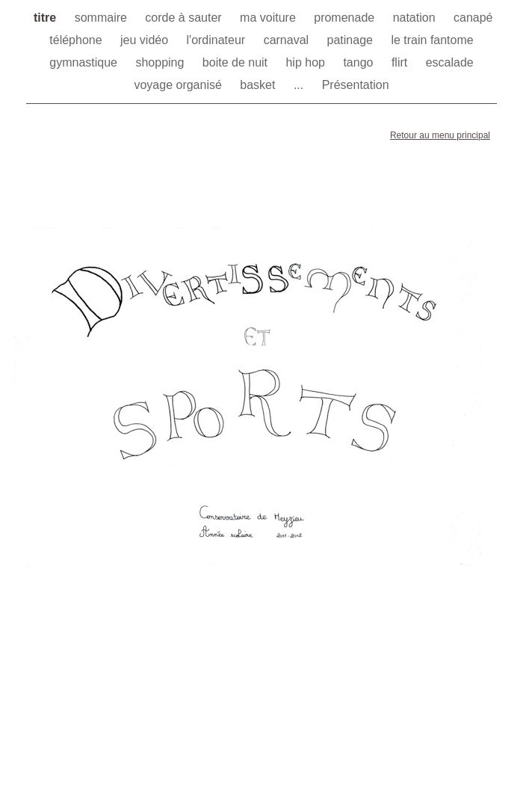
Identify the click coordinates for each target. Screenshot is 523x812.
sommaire (103, 18)
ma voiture (269, 18)
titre (47, 18)
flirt (401, 62)
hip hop (307, 62)
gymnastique (85, 62)
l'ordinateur (218, 40)
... (300, 85)
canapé (473, 18)
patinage (352, 40)
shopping (161, 62)
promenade (346, 18)
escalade (450, 62)
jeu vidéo (146, 40)
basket (259, 85)
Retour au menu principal (440, 135)
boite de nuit (237, 62)
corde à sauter (185, 18)
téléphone (77, 40)
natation (416, 18)
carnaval (288, 40)
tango (359, 62)
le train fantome (432, 40)
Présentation (356, 85)
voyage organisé (179, 85)
